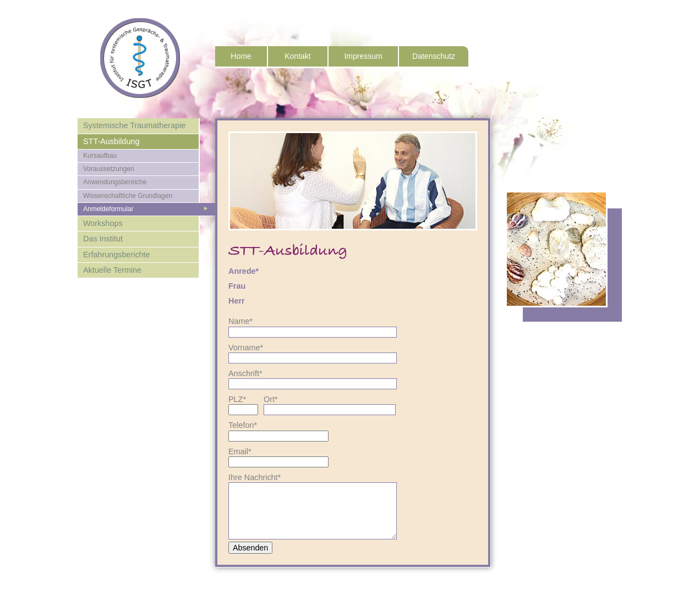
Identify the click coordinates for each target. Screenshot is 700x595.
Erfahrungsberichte (117, 255)
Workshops (103, 223)
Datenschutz (434, 56)
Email (245, 451)
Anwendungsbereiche (115, 182)
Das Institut (103, 239)
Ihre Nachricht (255, 477)
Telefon (245, 425)
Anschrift (245, 373)
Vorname (246, 348)
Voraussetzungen (109, 169)
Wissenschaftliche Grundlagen (128, 196)
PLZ (245, 399)
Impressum (363, 56)
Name (245, 321)
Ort (280, 399)
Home (241, 56)
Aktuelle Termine (112, 270)
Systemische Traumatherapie (134, 125)
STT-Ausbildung (111, 141)
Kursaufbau (100, 156)
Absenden (250, 548)
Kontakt (297, 56)
